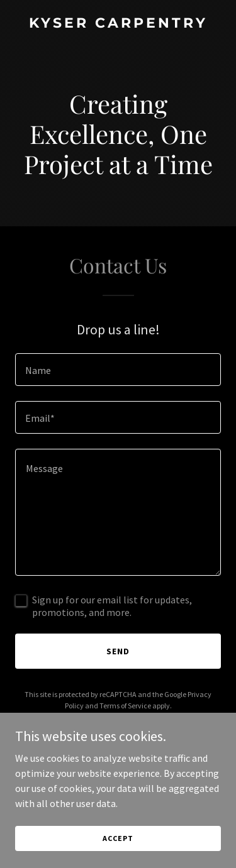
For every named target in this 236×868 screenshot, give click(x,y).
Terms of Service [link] (125, 706)
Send (118, 651)
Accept (118, 838)
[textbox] (118, 370)
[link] (118, 24)
